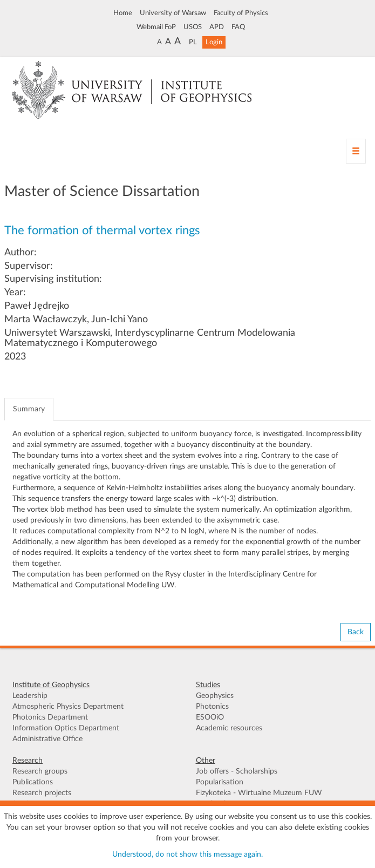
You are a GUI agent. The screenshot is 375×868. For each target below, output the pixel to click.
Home (123, 13)
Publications (33, 782)
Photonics (212, 707)
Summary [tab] (29, 409)
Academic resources (229, 728)
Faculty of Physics (241, 13)
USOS (193, 27)
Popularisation (220, 782)
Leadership (30, 696)
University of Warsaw (173, 13)
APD (217, 27)
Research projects (42, 793)
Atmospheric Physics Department (68, 707)
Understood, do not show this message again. (187, 855)
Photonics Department (50, 717)
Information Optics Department (66, 728)
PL (193, 42)
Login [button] (214, 42)
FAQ (238, 27)
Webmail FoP (156, 27)
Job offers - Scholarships (237, 771)
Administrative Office (47, 739)
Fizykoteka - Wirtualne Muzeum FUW (259, 793)
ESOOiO (210, 717)
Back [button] (356, 632)
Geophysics (215, 696)
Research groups (40, 771)
